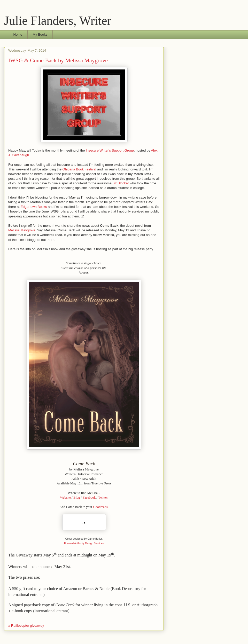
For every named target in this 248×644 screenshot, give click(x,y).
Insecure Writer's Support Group (110, 150)
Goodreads (100, 507)
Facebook (89, 497)
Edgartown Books (34, 207)
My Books (40, 34)
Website (66, 497)
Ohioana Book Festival (79, 169)
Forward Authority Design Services (84, 543)
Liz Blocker (121, 183)
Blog (77, 497)
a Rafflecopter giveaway (26, 626)
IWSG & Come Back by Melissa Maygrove (58, 60)
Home (18, 34)
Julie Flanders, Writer (58, 21)
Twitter (103, 497)
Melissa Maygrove (22, 230)
